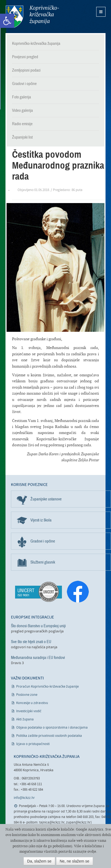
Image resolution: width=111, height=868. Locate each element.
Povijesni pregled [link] (25, 57)
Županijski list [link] (22, 137)
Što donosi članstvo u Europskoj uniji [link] (38, 626)
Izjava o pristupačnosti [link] (33, 744)
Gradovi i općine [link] (24, 84)
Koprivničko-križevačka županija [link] (32, 17)
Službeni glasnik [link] (43, 562)
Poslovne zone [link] (27, 695)
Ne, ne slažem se (75, 861)
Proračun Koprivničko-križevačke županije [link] (47, 687)
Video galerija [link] (22, 110)
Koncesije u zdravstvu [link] (32, 703)
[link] (7, 21)
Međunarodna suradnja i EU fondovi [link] (38, 658)
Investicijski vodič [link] (29, 711)
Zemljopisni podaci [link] (26, 70)
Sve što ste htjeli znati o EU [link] (31, 642)
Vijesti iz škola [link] (41, 520)
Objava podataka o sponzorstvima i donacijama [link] (52, 728)
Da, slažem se (39, 861)
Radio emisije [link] (22, 124)
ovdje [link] (92, 851)
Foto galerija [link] (22, 97)
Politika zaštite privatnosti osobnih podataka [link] (49, 736)
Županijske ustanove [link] (46, 499)
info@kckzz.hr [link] (24, 798)
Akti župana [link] (25, 719)
